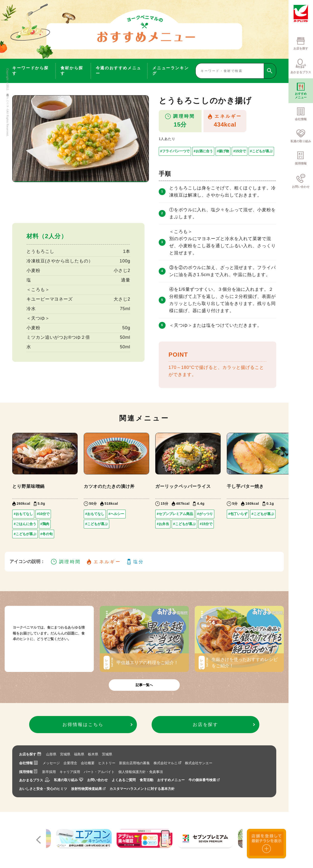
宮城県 (65, 754)
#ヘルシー (116, 514)
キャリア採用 (70, 772)
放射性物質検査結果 (88, 789)
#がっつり (205, 514)
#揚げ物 (223, 151)
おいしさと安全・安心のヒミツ (43, 789)
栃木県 (93, 754)
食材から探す (72, 71)
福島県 (79, 754)
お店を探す (30, 754)
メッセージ (51, 763)
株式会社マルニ (167, 763)
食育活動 (146, 780)
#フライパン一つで (175, 151)
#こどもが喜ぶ (261, 151)
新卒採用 (49, 772)
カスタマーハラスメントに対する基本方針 (142, 789)
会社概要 (88, 763)
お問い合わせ (97, 780)
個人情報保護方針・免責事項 (141, 772)
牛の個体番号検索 (204, 780)
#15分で (239, 151)
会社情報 (28, 763)
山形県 (51, 754)
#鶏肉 (45, 524)
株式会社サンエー (199, 763)
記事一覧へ (144, 685)
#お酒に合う (203, 151)
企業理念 (70, 763)
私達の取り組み (69, 780)
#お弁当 (163, 524)
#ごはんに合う (25, 524)
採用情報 (28, 772)
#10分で (43, 514)
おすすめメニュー (171, 780)
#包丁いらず (238, 514)
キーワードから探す (30, 71)
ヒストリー (107, 763)
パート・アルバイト (99, 772)
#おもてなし (23, 514)
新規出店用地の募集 (134, 763)
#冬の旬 (47, 534)
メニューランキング (171, 71)
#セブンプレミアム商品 (175, 514)
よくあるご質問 (124, 780)
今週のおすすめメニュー (119, 71)
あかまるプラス (35, 780)
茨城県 (107, 754)
